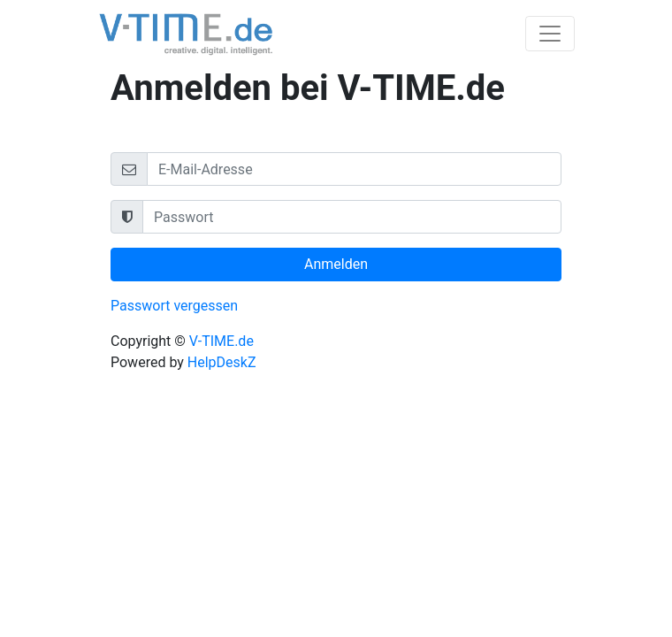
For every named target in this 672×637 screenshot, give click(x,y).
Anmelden (336, 264)
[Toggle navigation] (550, 34)
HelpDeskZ (222, 362)
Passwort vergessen (174, 306)
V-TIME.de (221, 341)
